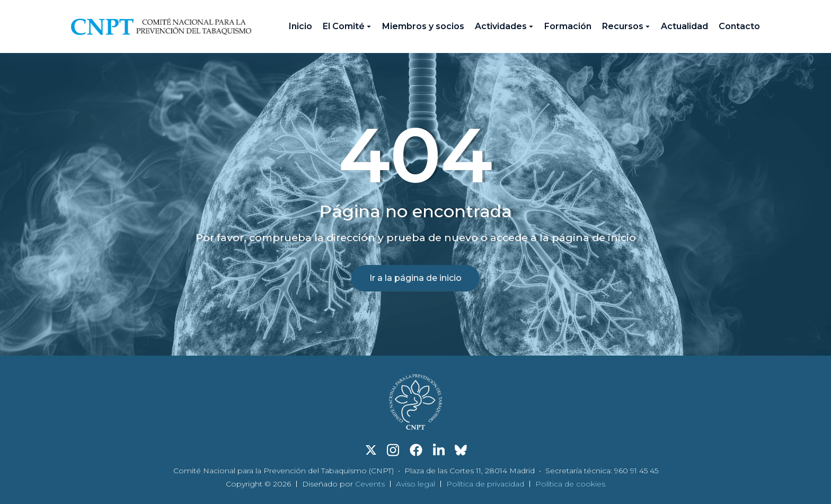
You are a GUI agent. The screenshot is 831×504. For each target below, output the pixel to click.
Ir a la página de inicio (415, 278)
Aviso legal (415, 484)
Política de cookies (570, 484)
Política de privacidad (485, 484)
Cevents (370, 484)
